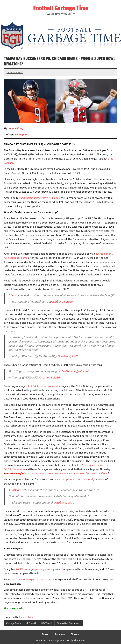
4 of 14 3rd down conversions (45, 386)
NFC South (47, 623)
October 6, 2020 (64, 503)
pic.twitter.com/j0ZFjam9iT (75, 371)
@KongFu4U (22, 134)
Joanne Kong (15, 128)
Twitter (46, 634)
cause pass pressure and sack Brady (74, 479)
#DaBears (15, 490)
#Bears (13, 295)
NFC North (31, 623)
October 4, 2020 (68, 356)
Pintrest (75, 634)
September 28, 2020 (60, 301)
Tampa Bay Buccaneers (69, 623)
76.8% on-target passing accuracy (35, 569)
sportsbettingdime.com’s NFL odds (39, 198)
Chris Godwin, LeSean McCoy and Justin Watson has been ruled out (68, 473)
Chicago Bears (13, 623)
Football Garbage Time (61, 8)
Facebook (60, 634)
